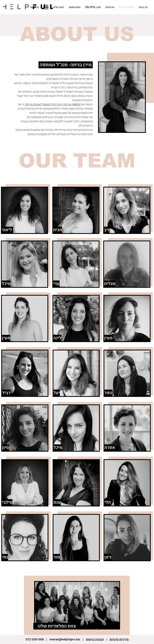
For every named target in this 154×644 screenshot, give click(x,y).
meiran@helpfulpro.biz (65, 639)
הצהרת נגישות (95, 639)
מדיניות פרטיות (119, 639)
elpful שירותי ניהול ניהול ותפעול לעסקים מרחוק (53, 104)
